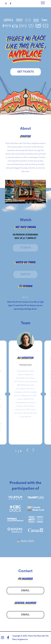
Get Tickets (26, 72)
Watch (25, 275)
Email (25, 592)
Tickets (25, 248)
